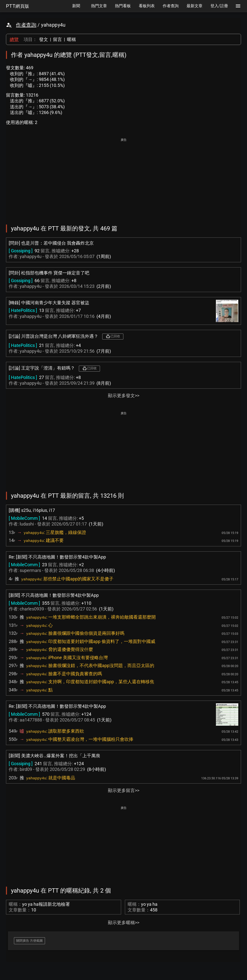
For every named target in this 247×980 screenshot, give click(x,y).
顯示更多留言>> (124, 790)
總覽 (14, 39)
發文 (44, 39)
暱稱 (71, 39)
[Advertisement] (123, 178)
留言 (57, 39)
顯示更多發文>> (124, 396)
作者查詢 (26, 25)
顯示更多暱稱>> (124, 923)
